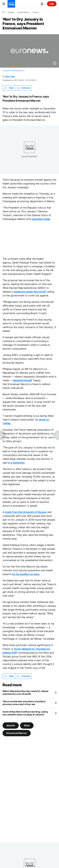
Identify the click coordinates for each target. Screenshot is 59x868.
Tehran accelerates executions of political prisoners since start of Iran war (24, 703)
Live (52, 4)
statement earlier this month (30, 292)
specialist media (41, 219)
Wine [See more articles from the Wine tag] (27, 725)
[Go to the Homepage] (11, 4)
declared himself (22, 380)
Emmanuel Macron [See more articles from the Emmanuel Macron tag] (17, 733)
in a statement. (17, 463)
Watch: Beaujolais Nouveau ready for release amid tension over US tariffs (25, 692)
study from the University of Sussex (26, 512)
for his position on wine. (26, 574)
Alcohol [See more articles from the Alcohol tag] (11, 725)
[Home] (3, 12)
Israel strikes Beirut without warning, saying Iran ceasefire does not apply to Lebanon (25, 713)
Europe (11, 12)
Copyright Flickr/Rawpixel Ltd (13, 70)
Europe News (23, 12)
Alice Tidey (10, 76)
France (36, 12)
